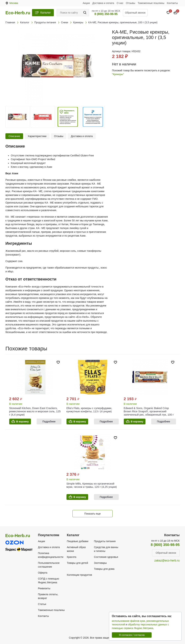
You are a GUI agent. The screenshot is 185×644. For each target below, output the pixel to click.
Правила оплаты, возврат (48, 596)
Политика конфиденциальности (51, 555)
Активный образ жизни (76, 549)
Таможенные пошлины (151, 3)
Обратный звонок (135, 13)
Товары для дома (104, 569)
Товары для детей (77, 563)
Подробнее (49, 422)
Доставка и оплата (103, 3)
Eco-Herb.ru (18, 13)
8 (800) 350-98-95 (106, 14)
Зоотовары (100, 563)
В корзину (23, 422)
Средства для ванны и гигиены (106, 549)
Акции (86, 3)
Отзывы (131, 3)
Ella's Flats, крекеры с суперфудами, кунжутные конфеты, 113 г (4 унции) (89, 410)
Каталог (46, 13)
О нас (120, 3)
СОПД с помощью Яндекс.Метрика (49, 581)
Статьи (42, 604)
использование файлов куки (128, 621)
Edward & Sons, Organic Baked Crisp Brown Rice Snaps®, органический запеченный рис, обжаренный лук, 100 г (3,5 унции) (149, 413)
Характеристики (37, 136)
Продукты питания (105, 541)
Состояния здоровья (106, 557)
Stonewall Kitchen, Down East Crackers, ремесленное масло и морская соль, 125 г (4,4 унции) (35, 411)
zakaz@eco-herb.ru (167, 560)
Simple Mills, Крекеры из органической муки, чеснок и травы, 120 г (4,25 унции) (92, 485)
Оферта (43, 573)
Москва (14, 3)
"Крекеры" (118, 74)
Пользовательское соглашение (49, 565)
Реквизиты (44, 588)
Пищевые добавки (78, 541)
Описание (14, 136)
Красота (72, 557)
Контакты (172, 3)
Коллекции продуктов (79, 575)
